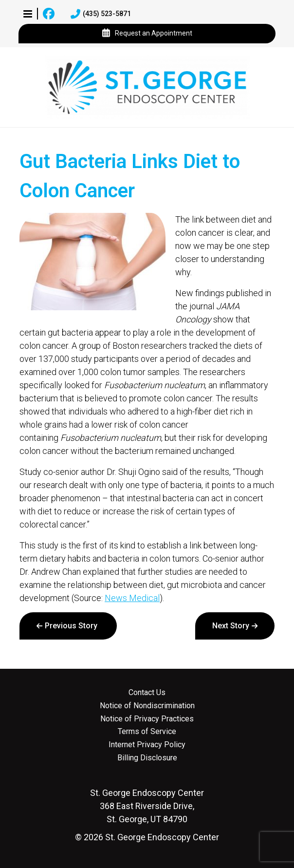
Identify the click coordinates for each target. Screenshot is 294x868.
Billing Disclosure (147, 758)
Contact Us (147, 693)
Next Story (231, 626)
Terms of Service (147, 732)
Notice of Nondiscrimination (147, 706)
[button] (28, 14)
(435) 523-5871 (101, 14)
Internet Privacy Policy (147, 745)
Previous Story (71, 626)
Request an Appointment (147, 34)
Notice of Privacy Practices (147, 719)
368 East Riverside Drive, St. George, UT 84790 (147, 806)
